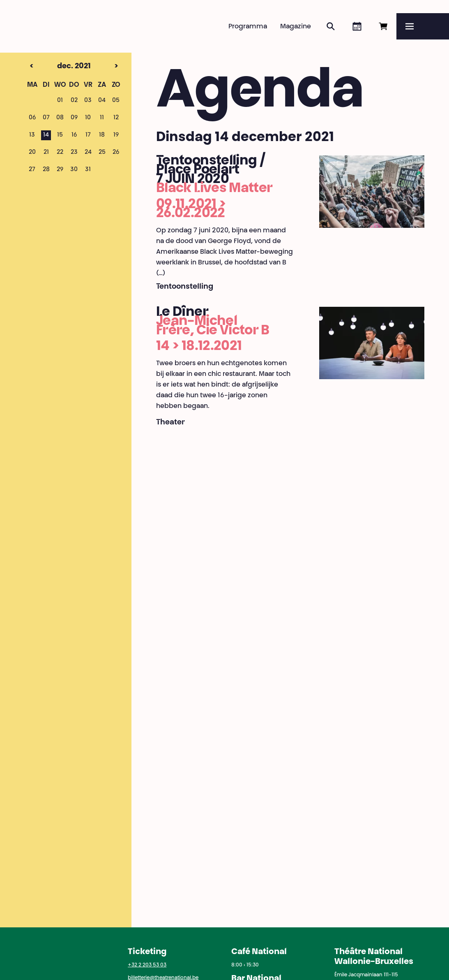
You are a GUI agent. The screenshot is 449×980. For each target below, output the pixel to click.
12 (116, 118)
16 (74, 135)
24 (88, 153)
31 (88, 170)
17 (88, 135)
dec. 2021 (60, 67)
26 (116, 153)
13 (32, 135)
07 (46, 118)
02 (74, 101)
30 (74, 170)
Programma (248, 27)
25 (102, 153)
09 (74, 118)
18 (102, 135)
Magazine (296, 27)
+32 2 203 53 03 (147, 965)
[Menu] (423, 26)
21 (46, 153)
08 (60, 118)
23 (74, 153)
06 (32, 118)
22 (60, 153)
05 (116, 101)
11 (102, 118)
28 (46, 170)
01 (60, 101)
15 (60, 135)
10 (88, 118)
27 (32, 170)
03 (88, 101)
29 (60, 170)
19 (116, 135)
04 (102, 101)
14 (46, 135)
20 (32, 153)
